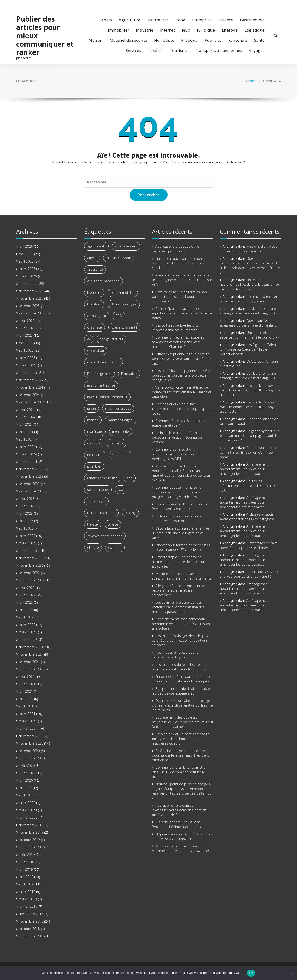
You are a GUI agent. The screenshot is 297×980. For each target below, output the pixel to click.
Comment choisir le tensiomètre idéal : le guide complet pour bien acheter (179, 772)
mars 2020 (27, 803)
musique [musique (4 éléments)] (94, 443)
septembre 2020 (32, 758)
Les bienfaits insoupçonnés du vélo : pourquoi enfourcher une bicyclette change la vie (182, 375)
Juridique (206, 30)
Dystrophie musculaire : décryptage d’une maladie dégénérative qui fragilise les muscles (182, 705)
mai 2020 (26, 788)
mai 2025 (26, 343)
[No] (291, 973)
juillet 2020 (27, 773)
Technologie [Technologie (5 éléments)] (96, 501)
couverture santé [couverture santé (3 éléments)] (124, 327)
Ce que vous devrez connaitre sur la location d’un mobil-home (248, 452)
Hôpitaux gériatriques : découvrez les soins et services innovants (182, 836)
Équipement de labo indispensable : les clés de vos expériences (182, 691)
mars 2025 (27, 358)
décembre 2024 (31, 380)
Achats (106, 20)
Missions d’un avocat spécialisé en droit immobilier (249, 249)
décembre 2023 (31, 469)
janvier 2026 (28, 284)
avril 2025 (26, 350)
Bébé (180, 20)
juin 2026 (26, 246)
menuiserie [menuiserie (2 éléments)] (121, 432)
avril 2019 (26, 884)
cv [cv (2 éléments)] (89, 339)
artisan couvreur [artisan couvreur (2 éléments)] (119, 258)
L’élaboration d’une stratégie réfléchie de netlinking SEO (248, 311)
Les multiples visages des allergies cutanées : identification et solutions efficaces (180, 640)
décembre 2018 (31, 914)
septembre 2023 (32, 491)
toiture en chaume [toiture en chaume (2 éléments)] (101, 513)
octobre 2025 (29, 306)
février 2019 (28, 899)
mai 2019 (26, 877)
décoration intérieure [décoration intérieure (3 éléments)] (103, 362)
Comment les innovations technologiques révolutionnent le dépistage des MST (177, 454)
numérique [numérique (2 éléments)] (120, 455)
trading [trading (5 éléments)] (130, 513)
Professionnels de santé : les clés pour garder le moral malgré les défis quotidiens (181, 755)
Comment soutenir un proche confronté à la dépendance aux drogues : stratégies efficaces (177, 492)
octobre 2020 (29, 751)
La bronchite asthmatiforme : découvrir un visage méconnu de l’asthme (177, 437)
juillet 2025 (27, 328)
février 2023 (28, 543)
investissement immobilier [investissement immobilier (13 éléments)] (107, 397)
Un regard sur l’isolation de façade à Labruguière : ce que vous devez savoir (250, 284)
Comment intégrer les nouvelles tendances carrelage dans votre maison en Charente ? (178, 342)
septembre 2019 (32, 847)
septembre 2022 (32, 580)
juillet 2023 (27, 506)
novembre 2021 (31, 654)
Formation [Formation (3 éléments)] (129, 374)
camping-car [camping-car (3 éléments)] (97, 316)
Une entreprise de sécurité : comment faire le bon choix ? (250, 335)
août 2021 (27, 677)
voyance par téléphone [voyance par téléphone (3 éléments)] (105, 536)
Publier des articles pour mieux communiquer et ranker (45, 36)
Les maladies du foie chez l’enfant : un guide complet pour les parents (181, 667)
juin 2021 (26, 691)
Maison (95, 40)
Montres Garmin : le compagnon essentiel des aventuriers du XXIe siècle (182, 848)
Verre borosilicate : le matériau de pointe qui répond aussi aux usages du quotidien (182, 392)
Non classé (164, 40)
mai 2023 (26, 521)
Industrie (145, 30)
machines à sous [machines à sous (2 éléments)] (118, 408)
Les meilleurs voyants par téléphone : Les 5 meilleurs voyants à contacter (250, 390)
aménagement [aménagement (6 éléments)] (126, 246)
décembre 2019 (31, 825)
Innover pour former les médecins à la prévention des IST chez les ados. (181, 547)
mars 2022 (27, 625)
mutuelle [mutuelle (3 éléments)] (116, 443)
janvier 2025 (28, 373)
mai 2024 (26, 432)
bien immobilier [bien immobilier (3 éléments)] (123, 293)
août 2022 (27, 588)
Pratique (189, 40)
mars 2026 (27, 269)
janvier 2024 (28, 461)
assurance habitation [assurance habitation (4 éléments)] (103, 281)
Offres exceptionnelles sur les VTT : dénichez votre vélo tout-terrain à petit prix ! (182, 359)
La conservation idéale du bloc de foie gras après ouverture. (180, 506)
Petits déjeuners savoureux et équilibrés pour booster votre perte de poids (182, 313)
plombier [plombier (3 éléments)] (94, 466)
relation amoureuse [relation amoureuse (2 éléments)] (102, 478)
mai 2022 (26, 610)
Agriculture (129, 20)
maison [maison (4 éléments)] (93, 420)
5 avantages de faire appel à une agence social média (249, 545)
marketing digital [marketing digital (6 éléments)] (121, 420)
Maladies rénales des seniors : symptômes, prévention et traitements (182, 576)
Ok (251, 973)
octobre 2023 (29, 484)
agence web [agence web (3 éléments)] (96, 246)
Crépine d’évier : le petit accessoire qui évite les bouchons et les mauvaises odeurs (181, 739)
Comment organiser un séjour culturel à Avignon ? (249, 299)
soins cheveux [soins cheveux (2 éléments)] (98, 490)
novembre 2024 (31, 387)
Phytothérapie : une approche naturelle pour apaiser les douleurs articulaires (179, 562)
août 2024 (27, 410)
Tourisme (179, 50)
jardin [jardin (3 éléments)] (92, 408)
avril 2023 (26, 528)
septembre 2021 (32, 669)
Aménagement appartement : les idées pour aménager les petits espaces (244, 469)
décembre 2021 (31, 647)
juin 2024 (26, 424)
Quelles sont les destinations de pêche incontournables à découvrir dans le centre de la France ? (250, 265)
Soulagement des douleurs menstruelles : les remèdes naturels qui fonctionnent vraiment (182, 722)
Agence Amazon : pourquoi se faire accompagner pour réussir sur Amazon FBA (182, 280)
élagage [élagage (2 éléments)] (93, 547)
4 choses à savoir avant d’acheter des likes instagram (247, 517)
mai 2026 (26, 254)
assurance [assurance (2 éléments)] (95, 269)
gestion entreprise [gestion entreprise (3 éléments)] (101, 385)
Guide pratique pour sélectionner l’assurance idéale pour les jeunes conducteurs (179, 263)
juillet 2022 (27, 595)
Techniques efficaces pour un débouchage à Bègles (176, 655)
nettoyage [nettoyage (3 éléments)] (95, 455)
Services (133, 50)
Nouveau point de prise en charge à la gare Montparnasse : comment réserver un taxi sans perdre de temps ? (182, 791)
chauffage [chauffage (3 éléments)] (95, 327)
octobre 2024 (29, 395)
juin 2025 (26, 335)
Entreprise (202, 20)
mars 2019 (27, 892)
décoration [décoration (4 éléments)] (96, 350)
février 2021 (28, 721)
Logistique (255, 30)
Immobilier (118, 30)
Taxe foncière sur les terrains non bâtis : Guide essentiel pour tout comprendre (179, 297)
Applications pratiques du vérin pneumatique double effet (178, 249)
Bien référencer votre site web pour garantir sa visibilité (249, 574)
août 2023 (27, 499)
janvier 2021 (28, 728)
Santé (259, 40)
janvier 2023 (28, 550)
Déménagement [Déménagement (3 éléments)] (100, 374)
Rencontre (238, 40)
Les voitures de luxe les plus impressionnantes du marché (175, 328)
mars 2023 (27, 536)
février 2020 (28, 810)
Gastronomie (252, 20)
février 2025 (28, 365)
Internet (168, 30)
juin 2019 (26, 869)
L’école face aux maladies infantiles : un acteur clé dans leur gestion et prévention (182, 533)
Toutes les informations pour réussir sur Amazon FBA (249, 486)
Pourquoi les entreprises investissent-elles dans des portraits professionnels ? (180, 810)
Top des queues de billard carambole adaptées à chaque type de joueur (182, 409)
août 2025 (27, 321)
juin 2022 (26, 602)
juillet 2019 (27, 862)
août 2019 (27, 855)
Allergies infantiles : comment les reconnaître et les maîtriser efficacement (179, 590)
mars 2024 (27, 447)
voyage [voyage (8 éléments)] (113, 524)
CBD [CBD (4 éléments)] (119, 316)
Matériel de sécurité (128, 40)
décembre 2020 (31, 736)
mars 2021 (27, 714)
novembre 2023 (31, 476)
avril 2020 (26, 795)
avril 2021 (26, 706)
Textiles (155, 50)
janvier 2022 (28, 639)
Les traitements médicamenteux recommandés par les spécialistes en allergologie (181, 624)
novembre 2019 (31, 832)
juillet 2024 (27, 417)
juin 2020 (26, 780)
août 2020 (27, 766)
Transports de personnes (218, 50)
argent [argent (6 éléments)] (92, 258)
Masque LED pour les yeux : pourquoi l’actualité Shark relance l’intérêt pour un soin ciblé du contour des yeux (181, 473)
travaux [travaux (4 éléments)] (93, 524)
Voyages (257, 50)
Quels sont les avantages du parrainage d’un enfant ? (249, 323)
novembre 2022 (31, 565)
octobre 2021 (29, 662)
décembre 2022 (31, 558)
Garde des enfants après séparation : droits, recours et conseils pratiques (182, 679)
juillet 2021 (27, 684)
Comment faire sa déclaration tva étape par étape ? (180, 423)
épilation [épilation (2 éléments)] (115, 547)
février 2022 (28, 632)
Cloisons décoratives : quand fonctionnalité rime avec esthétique (179, 824)
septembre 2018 (32, 936)
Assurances (158, 20)
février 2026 (28, 276)
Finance (226, 20)
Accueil (251, 81)
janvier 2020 (28, 817)
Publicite (213, 40)
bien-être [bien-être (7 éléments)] (94, 293)
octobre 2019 (29, 840)
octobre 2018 (29, 929)
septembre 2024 (32, 402)
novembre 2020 (31, 743)
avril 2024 (26, 439)
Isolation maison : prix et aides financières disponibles (178, 519)
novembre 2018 (31, 921)
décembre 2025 (31, 291)
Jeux (186, 30)
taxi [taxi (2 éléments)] (121, 490)
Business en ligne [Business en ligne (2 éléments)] (124, 304)
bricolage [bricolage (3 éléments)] (94, 304)
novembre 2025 (31, 298)
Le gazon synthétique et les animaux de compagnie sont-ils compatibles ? (250, 436)
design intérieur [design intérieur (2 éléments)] (111, 339)
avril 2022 (26, 617)
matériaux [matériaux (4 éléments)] (95, 432)
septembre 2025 (32, 313)
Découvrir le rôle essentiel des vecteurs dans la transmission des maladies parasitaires (178, 607)
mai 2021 (26, 699)
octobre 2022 (29, 573)
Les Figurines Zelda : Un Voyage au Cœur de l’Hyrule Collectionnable (249, 349)
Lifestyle (230, 30)
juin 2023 (26, 513)
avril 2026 (26, 261)
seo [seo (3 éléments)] (130, 478)
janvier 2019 (28, 906)
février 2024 (28, 454)
